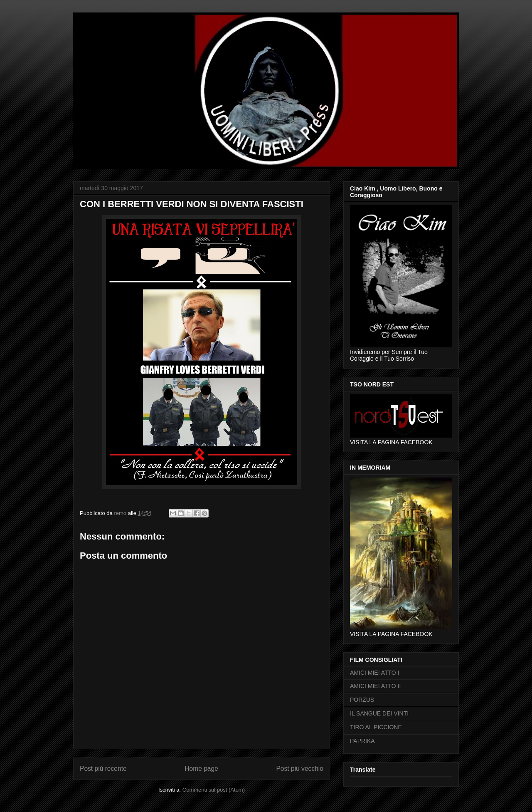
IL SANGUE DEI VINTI (379, 713)
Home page (201, 769)
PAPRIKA (362, 741)
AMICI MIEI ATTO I (375, 673)
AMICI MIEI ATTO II (375, 686)
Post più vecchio (300, 769)
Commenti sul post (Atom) (214, 790)
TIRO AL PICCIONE (376, 727)
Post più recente (103, 769)
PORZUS (362, 700)
